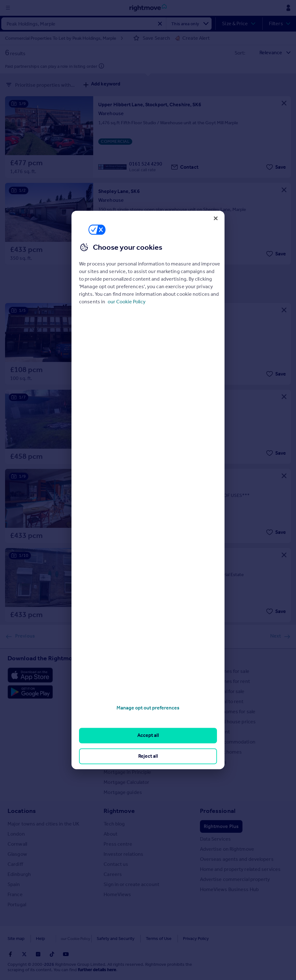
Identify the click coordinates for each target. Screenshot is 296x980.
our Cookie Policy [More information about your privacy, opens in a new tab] (127, 302)
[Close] (216, 218)
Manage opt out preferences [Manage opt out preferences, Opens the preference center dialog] (148, 708)
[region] (148, 490)
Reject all (148, 756)
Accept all (148, 735)
